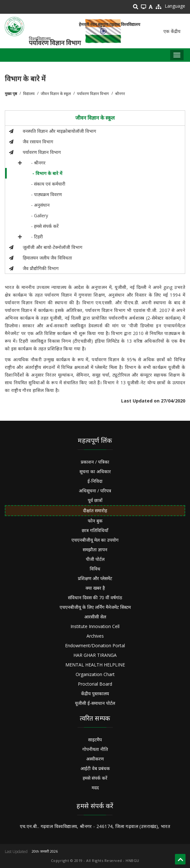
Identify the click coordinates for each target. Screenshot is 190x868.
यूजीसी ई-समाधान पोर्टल (95, 703)
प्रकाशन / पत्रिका (95, 462)
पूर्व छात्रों (95, 500)
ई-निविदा (95, 481)
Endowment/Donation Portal (95, 645)
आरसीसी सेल (95, 617)
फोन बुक (95, 521)
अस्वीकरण (95, 759)
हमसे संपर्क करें (95, 778)
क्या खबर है (95, 588)
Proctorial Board (95, 684)
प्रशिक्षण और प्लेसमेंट (95, 578)
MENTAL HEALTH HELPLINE (95, 665)
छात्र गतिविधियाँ (95, 530)
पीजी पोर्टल (95, 559)
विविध (95, 569)
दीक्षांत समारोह (95, 510)
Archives (95, 636)
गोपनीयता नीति (95, 749)
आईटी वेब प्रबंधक (95, 768)
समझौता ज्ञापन (95, 549)
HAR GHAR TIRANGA (95, 655)
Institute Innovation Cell (95, 626)
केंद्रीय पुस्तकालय (95, 693)
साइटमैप (95, 740)
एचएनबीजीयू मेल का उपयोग (95, 540)
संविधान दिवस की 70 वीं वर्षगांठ (95, 597)
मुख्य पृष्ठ (11, 94)
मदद (95, 788)
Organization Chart (95, 674)
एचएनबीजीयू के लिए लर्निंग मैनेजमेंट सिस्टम (95, 607)
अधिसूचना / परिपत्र (95, 491)
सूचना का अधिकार (95, 471)
